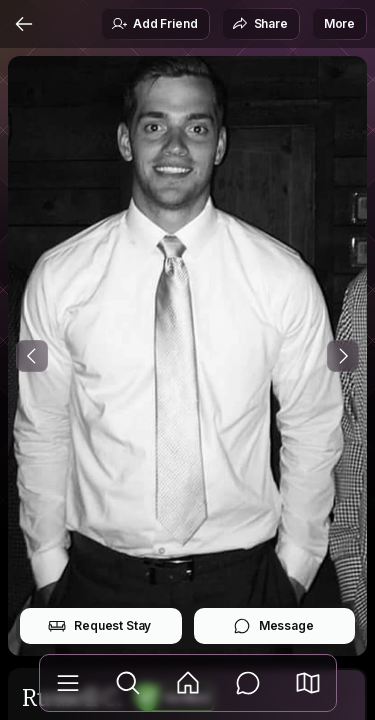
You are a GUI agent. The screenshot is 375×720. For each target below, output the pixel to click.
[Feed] (188, 683)
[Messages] (248, 683)
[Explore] (128, 683)
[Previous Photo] (32, 356)
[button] (308, 683)
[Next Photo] (343, 356)
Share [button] (260, 24)
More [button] (339, 23)
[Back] (24, 24)
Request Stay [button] (99, 626)
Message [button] (273, 626)
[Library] (68, 683)
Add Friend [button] (154, 24)
